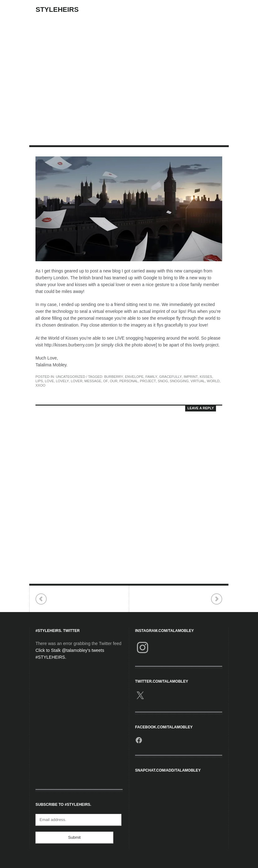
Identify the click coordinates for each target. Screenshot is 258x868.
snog (163, 381)
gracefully (171, 377)
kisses (206, 377)
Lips (39, 381)
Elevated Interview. (216, 599)
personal (129, 381)
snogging (179, 381)
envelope (134, 377)
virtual (198, 381)
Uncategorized (70, 377)
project (148, 381)
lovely (62, 381)
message (93, 381)
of (106, 381)
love (49, 381)
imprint (191, 377)
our (114, 381)
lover (77, 381)
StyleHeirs (57, 9)
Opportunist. (41, 599)
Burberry (114, 377)
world (213, 381)
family (151, 377)
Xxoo (40, 385)
